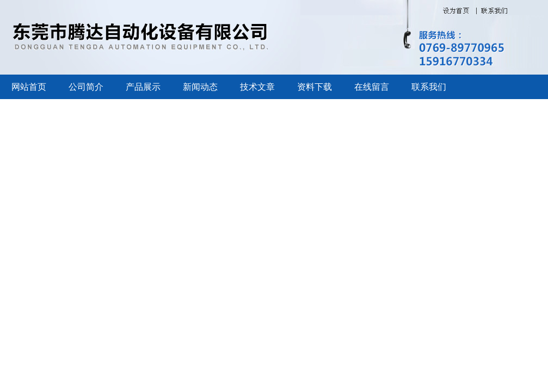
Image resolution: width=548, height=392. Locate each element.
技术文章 (257, 87)
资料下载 (315, 87)
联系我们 (429, 87)
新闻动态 (200, 87)
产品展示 (143, 87)
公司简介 (86, 87)
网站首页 (29, 87)
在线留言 (372, 87)
